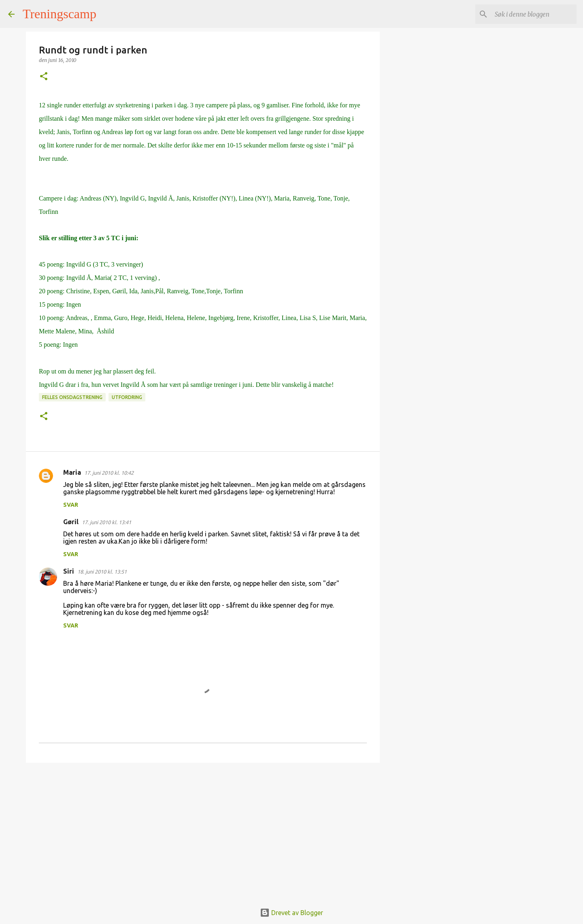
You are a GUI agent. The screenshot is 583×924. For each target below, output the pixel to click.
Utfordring (127, 397)
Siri (69, 571)
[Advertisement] (203, 832)
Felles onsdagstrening (72, 397)
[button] (44, 77)
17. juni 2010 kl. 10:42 (109, 473)
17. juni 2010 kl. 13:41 (106, 522)
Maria (72, 472)
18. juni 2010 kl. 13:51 (102, 572)
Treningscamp (60, 14)
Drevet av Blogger (291, 913)
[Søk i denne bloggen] (534, 14)
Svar (71, 505)
